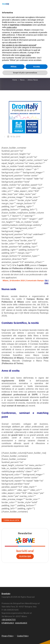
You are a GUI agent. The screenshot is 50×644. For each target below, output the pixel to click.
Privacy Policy (7, 636)
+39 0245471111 (9, 620)
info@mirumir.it (8, 623)
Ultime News (33, 80)
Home (15, 80)
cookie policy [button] (11, 27)
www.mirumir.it (21, 623)
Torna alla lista (11, 520)
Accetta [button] (36, 67)
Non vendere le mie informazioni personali (19, 45)
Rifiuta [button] (14, 67)
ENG (46, 283)
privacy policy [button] (26, 55)
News (22, 80)
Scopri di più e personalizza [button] (25, 73)
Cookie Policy (23, 636)
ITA (46, 281)
